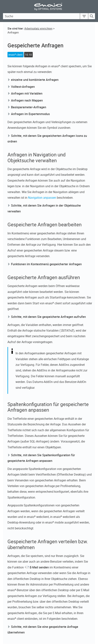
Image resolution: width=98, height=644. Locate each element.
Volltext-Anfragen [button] (21, 87)
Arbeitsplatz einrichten (38, 28)
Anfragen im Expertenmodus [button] (29, 114)
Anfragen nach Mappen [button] (25, 100)
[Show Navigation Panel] (93, 7)
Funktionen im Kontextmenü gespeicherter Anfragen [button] (45, 264)
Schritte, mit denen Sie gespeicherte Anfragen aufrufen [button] (47, 317)
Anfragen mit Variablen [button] (25, 93)
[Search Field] (49, 16)
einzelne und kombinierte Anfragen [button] (33, 80)
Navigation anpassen (42, 198)
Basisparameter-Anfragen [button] (27, 107)
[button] (84, 16)
